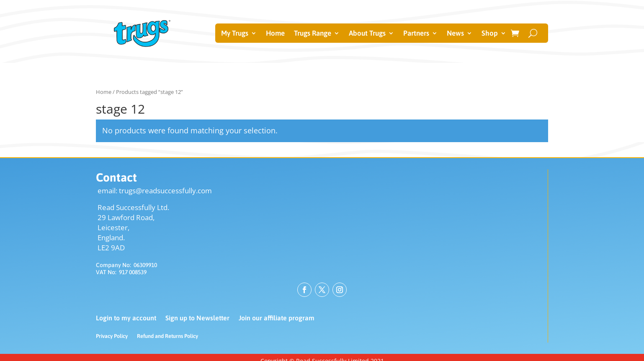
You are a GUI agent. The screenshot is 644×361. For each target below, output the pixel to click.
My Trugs (235, 34)
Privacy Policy (112, 336)
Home (275, 34)
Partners (416, 34)
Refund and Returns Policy (167, 336)
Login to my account (126, 318)
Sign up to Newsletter (197, 318)
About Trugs (367, 34)
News (455, 34)
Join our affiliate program (277, 318)
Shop (490, 34)
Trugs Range (313, 34)
